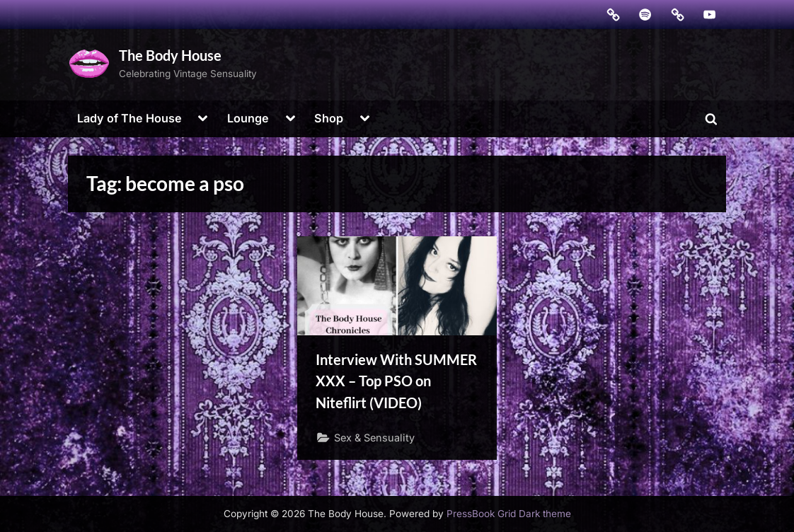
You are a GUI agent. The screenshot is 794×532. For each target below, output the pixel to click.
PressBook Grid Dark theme (509, 514)
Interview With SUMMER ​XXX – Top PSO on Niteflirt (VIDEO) (396, 381)
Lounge (248, 118)
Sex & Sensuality (374, 438)
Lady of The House (130, 118)
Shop (329, 118)
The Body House (170, 55)
